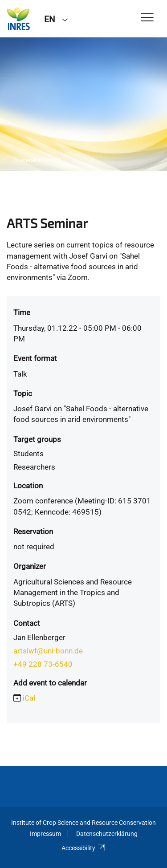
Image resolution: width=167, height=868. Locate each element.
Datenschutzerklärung (107, 834)
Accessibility (83, 848)
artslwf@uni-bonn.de (48, 651)
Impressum (45, 834)
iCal (29, 698)
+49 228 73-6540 (43, 664)
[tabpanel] (83, 104)
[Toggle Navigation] (147, 18)
